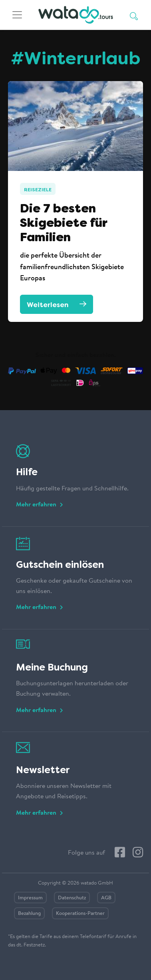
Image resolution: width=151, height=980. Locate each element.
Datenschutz (72, 898)
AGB (106, 898)
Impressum (30, 898)
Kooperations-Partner (80, 914)
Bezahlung (29, 914)
